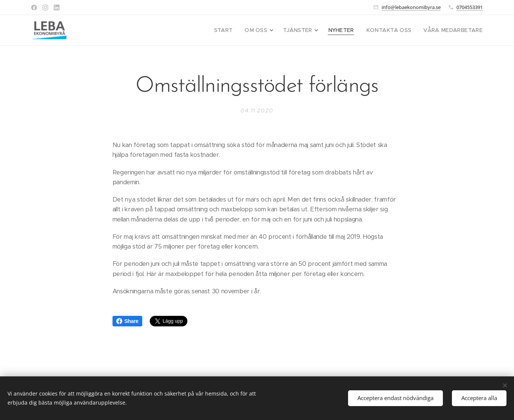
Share (127, 321)
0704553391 (470, 7)
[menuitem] (241, 30)
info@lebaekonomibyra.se (411, 7)
